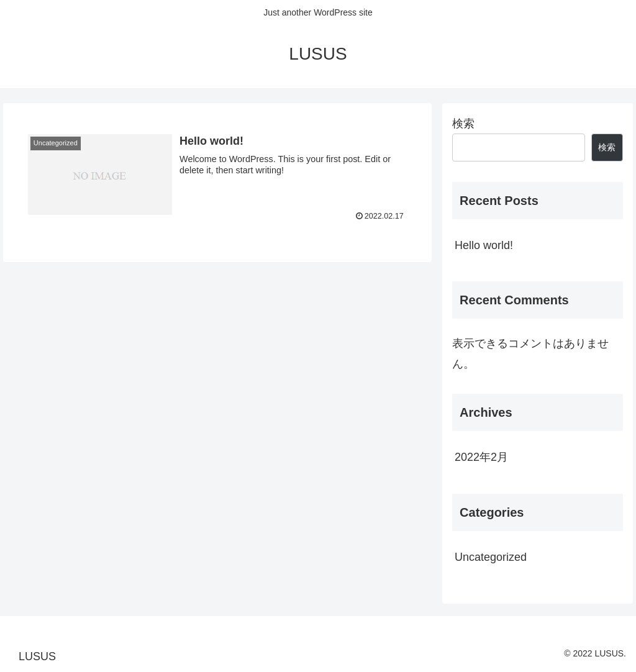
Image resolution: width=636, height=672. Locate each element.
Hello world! (484, 245)
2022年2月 (481, 457)
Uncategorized (491, 557)
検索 (463, 124)
